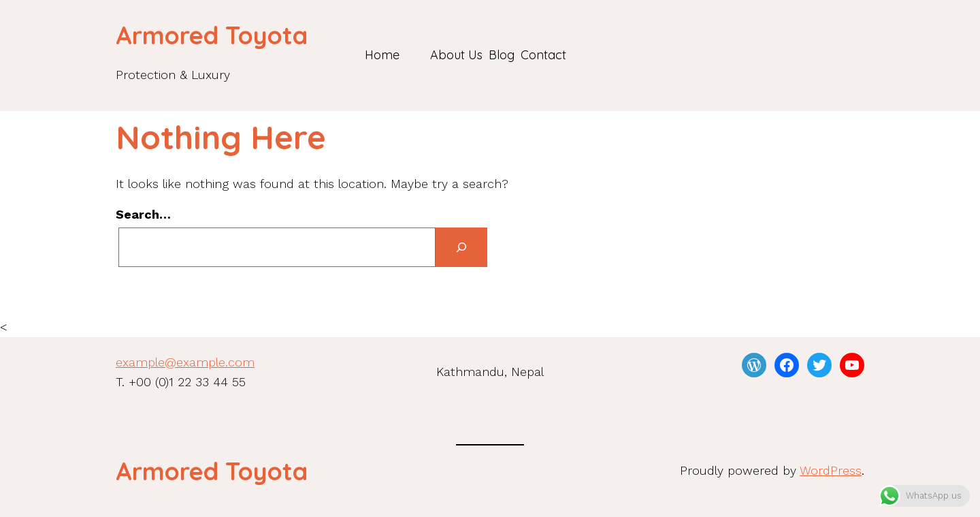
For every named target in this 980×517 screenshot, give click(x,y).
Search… (143, 214)
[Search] (461, 248)
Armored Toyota (212, 35)
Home (382, 55)
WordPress (831, 470)
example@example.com (185, 362)
